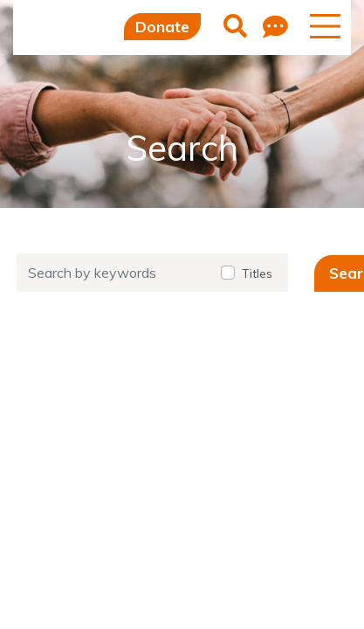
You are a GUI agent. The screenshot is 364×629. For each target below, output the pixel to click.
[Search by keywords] (113, 273)
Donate (162, 27)
